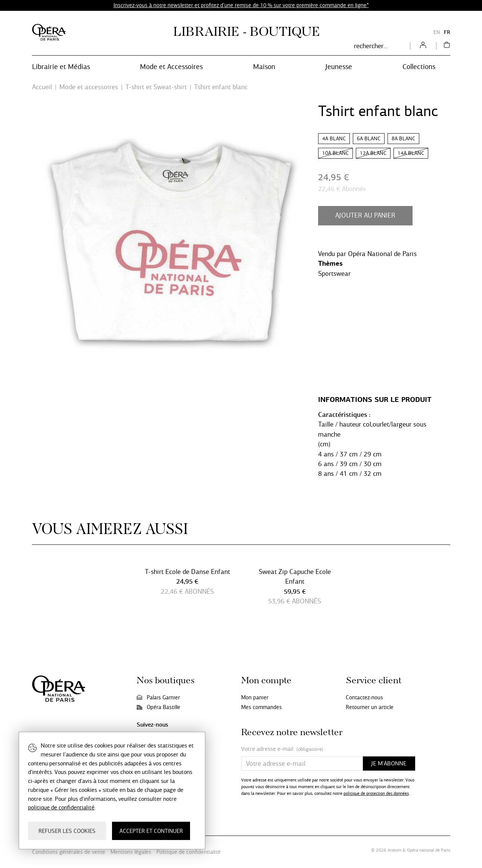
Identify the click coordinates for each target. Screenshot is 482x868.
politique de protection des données (376, 793)
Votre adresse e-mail (282, 749)
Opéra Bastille (158, 707)
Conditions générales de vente (69, 852)
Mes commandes (262, 707)
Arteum (394, 850)
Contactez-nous (364, 697)
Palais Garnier (158, 697)
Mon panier (255, 697)
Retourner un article (370, 707)
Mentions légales (131, 852)
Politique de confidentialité (189, 852)
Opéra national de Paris (429, 850)
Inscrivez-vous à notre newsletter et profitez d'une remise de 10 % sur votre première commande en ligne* (241, 5)
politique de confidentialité (61, 807)
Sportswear (334, 274)
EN (437, 32)
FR (447, 32)
